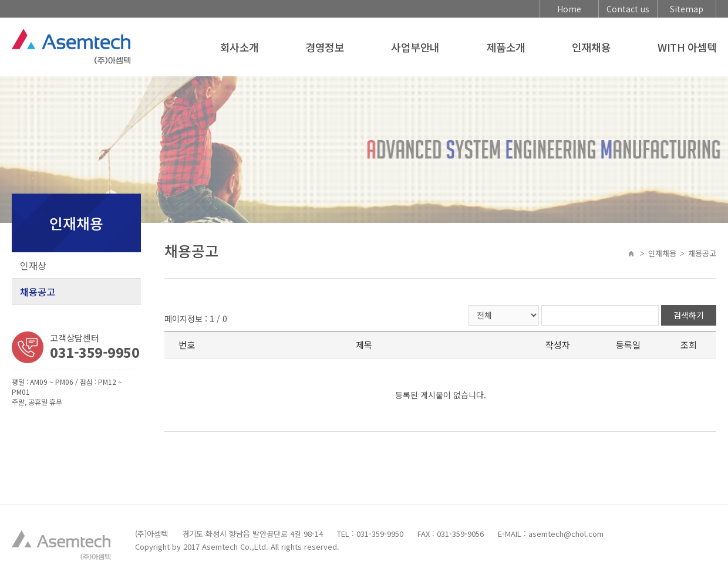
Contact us (628, 9)
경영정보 (325, 47)
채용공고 (38, 292)
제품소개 (506, 47)
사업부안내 (415, 47)
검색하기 (689, 315)
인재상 (33, 265)
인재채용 (591, 47)
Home (569, 9)
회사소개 (240, 47)
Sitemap (687, 9)
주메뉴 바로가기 (0, 0)
